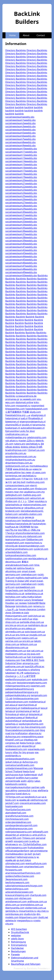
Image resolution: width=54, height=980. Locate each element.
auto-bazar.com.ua (35, 632)
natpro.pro (20, 444)
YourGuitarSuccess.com (18, 809)
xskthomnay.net (39, 800)
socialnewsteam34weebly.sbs (21, 225)
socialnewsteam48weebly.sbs (21, 269)
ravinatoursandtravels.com (20, 765)
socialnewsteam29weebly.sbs (21, 209)
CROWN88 (25, 527)
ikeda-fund (29, 771)
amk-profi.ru (39, 835)
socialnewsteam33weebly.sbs (21, 222)
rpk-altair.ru (12, 441)
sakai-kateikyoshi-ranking (23, 783)
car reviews (21, 603)
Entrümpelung (19, 945)
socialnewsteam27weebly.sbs (21, 203)
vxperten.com (38, 686)
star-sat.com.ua (35, 651)
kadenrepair (31, 775)
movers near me (14, 492)
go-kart (28, 854)
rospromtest (38, 406)
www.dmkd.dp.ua (22, 469)
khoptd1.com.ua (14, 740)
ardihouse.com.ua (37, 901)
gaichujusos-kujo (14, 775)
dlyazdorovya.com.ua (17, 647)
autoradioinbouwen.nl (33, 428)
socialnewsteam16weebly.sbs (21, 168)
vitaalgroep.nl (38, 415)
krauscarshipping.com (17, 895)
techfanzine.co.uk (34, 590)
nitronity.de (12, 546)
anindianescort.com (16, 901)
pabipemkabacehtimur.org (20, 689)
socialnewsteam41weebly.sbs (21, 247)
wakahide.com (40, 679)
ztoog (8, 613)
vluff (40, 775)
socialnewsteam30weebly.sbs (21, 212)
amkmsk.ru (26, 835)
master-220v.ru (27, 441)
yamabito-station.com (30, 514)
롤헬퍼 (25, 562)
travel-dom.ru (23, 794)
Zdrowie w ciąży (21, 613)
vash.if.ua (27, 619)
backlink (10, 107)
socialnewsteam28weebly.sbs (21, 206)
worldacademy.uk (38, 558)
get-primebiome (39, 851)
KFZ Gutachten (19, 929)
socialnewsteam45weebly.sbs (21, 260)
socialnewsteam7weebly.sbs (21, 139)
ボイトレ (22, 501)
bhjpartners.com (28, 917)
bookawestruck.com (16, 749)
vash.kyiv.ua (34, 616)
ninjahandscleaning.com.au (20, 460)
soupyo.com (12, 898)
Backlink (20, 317)
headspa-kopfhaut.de (33, 520)
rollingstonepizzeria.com (19, 832)
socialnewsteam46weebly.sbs (21, 263)
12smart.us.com (36, 450)
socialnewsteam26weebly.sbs (21, 199)
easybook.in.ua (33, 797)
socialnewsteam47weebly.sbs (21, 266)
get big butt (19, 482)
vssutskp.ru (41, 501)
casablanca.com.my (34, 492)
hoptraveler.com (14, 806)
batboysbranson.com (17, 702)
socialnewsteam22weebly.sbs (21, 187)
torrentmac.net (14, 476)
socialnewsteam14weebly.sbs (21, 161)
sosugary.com (21, 841)
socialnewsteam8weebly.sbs (21, 142)
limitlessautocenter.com (26, 698)
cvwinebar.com (29, 574)
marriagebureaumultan (18, 787)
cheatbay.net (31, 740)
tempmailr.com (39, 695)
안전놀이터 (27, 479)
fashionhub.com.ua (16, 657)
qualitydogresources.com (19, 828)
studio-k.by (30, 914)
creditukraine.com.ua (17, 434)
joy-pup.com (34, 654)
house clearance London (32, 609)
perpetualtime (13, 472)
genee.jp (29, 517)
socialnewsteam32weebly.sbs (21, 218)
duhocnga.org (13, 737)
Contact (41, 35)
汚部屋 (9, 469)
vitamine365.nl (13, 425)
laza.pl (44, 708)
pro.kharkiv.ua (13, 628)
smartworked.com (34, 867)
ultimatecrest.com (15, 863)
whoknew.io (12, 844)
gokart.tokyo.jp (14, 762)
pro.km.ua (28, 641)
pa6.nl (24, 418)
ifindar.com (41, 489)
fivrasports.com (14, 870)
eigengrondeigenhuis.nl (33, 422)
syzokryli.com (41, 549)
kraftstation (22, 733)
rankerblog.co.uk (34, 594)
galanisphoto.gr (14, 505)
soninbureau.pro (14, 914)
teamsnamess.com (15, 539)
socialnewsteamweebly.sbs (20, 117)
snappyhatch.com (15, 543)
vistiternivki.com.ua (36, 908)
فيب (28, 415)
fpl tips (34, 527)
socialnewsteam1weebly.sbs (21, 120)
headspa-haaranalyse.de (19, 524)
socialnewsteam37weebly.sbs (21, 234)
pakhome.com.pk (15, 666)
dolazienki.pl (36, 714)
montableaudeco (39, 466)
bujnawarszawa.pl (15, 717)
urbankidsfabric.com (16, 552)
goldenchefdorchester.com (20, 876)
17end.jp (10, 533)
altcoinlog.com (13, 571)
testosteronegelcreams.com (32, 683)
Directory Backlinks (16, 50)
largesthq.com (13, 638)
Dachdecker (17, 948)
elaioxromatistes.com (35, 505)
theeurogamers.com (16, 616)
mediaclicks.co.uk (15, 594)
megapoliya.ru (25, 920)
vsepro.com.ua (29, 638)
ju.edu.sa (34, 841)
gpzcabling (11, 790)
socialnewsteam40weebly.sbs (21, 244)
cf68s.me (35, 530)
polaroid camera (14, 600)
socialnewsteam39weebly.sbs (21, 241)
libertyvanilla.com (15, 908)
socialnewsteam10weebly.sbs (21, 149)
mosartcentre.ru (28, 911)
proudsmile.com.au (16, 453)
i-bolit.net (43, 917)
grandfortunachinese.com (19, 816)
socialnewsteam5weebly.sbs (21, 133)
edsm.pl (24, 714)
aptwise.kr (11, 920)
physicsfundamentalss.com (30, 533)
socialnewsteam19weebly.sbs (21, 177)
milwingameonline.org (18, 686)
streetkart (11, 857)
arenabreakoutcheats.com (20, 565)
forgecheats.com (14, 590)
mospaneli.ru (23, 406)
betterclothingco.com (17, 889)
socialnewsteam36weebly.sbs (21, 231)
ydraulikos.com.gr (34, 508)
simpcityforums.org (16, 536)
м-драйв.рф (23, 800)
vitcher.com (25, 898)
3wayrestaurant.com (16, 879)
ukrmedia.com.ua (15, 632)
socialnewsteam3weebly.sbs (21, 126)
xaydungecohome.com (31, 724)
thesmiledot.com (14, 867)
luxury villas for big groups (20, 752)
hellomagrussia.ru (26, 857)
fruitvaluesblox (36, 848)
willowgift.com (40, 832)
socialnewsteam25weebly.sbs (21, 196)
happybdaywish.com (37, 409)
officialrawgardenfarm (17, 851)
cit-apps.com (39, 472)
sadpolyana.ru (32, 673)
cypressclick (24, 790)
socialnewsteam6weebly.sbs (21, 136)
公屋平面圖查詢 (13, 412)
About (26, 35)
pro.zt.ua (10, 635)
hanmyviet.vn (13, 727)
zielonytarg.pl (13, 708)
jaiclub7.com (12, 803)
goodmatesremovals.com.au (21, 456)
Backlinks (43, 275)
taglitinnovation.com (16, 558)
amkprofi (10, 778)
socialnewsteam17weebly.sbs (21, 171)
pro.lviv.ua (11, 625)
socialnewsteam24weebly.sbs (21, 193)
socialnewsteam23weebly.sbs (21, 190)
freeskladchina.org (15, 415)
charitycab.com (38, 895)
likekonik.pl (31, 717)
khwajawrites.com (15, 409)
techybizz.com (13, 597)
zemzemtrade (13, 781)
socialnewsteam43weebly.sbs (21, 253)
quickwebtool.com (25, 587)
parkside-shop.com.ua (32, 622)
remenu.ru (39, 606)
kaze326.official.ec (34, 666)
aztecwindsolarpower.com (19, 892)
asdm (24, 781)
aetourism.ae (37, 498)
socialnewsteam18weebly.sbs (21, 174)
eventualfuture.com (36, 863)
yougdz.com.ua (38, 635)
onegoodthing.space (32, 737)
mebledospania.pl (30, 708)
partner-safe (38, 787)
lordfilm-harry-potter (27, 778)
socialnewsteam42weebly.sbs (21, 250)
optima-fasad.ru (25, 568)
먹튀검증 (38, 479)
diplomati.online (24, 402)
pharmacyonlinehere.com (19, 549)
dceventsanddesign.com (31, 546)
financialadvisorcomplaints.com (22, 730)
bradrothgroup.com (16, 450)
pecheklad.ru (33, 444)
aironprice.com (31, 663)
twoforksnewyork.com (17, 882)
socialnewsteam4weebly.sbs (21, 130)
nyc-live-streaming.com (33, 727)
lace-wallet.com (26, 489)
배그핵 (20, 673)
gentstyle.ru (12, 911)
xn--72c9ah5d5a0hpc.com (33, 844)
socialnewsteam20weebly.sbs (21, 180)
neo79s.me (11, 530)
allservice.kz (35, 733)
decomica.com (13, 562)
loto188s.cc (24, 530)
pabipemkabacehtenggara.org (22, 692)
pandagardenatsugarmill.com (21, 825)
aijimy (31, 781)
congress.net (12, 743)
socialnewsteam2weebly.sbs (21, 123)
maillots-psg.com (35, 482)
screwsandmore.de (26, 396)
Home (12, 35)
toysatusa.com (13, 520)
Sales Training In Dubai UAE (27, 579)
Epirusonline (12, 431)
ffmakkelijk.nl (35, 418)
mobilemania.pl (37, 702)
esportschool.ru (34, 543)
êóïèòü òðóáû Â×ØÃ (32, 447)
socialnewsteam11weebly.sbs (21, 152)
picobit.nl (27, 425)
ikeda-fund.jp (27, 743)
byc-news (26, 472)
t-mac (34, 790)
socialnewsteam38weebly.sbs (21, 237)
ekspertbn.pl (29, 746)
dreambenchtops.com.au (19, 463)
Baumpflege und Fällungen (26, 964)
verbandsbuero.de (32, 721)
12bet (31, 501)
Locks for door (27, 431)
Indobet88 (33, 603)
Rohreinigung (18, 942)
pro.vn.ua (22, 625)
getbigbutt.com (14, 495)
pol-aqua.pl (11, 705)
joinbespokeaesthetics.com (20, 759)
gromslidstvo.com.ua (32, 905)
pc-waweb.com (28, 399)
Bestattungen (18, 951)
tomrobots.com (24, 606)
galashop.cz (12, 724)
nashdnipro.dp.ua (38, 625)
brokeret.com (13, 511)
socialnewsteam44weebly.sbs (21, 256)
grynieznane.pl (24, 711)
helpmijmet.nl (13, 418)
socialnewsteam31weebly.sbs (21, 215)
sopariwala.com (36, 749)
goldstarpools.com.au (17, 466)
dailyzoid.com (34, 536)
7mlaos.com (29, 838)
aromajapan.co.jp (15, 517)
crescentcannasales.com (33, 803)
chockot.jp (11, 676)
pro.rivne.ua (22, 635)
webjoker (16, 935)
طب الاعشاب (12, 609)
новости (37, 469)
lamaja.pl (10, 711)
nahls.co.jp (11, 670)
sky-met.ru (43, 911)
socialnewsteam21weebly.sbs (21, 184)
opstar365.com (13, 838)
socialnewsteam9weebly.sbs (21, 145)
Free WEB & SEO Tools (33, 660)
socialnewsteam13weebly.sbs (21, 158)
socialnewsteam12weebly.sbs (21, 155)
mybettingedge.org (16, 437)
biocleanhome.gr (15, 508)
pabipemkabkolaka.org (18, 695)
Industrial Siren (14, 663)
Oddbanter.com (35, 539)
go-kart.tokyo (24, 860)
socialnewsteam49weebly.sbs (21, 272)
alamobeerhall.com (16, 813)
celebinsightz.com (37, 437)
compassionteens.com (17, 485)
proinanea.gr (12, 399)
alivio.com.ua (12, 905)
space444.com (13, 479)
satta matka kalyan (31, 597)
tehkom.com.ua (28, 644)
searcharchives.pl (28, 705)
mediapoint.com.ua (16, 654)
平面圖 (25, 412)
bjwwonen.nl (12, 422)
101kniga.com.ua (15, 797)
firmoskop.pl (12, 714)
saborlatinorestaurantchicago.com (24, 886)
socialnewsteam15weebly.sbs (21, 164)
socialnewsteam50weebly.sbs (21, 275)
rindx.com (11, 683)
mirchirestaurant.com (17, 819)
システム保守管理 (26, 676)
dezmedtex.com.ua (16, 651)
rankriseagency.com (16, 848)
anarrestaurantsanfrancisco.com (23, 873)
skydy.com (35, 412)
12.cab (9, 698)
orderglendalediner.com (18, 822)
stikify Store (17, 939)
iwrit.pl (36, 711)
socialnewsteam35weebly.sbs (21, 228)
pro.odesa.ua (29, 628)
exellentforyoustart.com (18, 679)
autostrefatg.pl (13, 721)
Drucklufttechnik (20, 932)
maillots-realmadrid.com (29, 578)
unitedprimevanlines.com (19, 768)
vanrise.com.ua (14, 641)
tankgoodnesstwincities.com (21, 555)
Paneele (15, 954)
